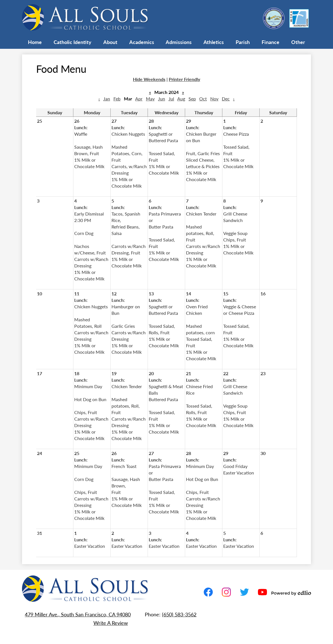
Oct (203, 99)
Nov (214, 99)
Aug (181, 99)
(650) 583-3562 (179, 614)
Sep (192, 99)
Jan (107, 99)
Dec (226, 99)
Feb (117, 99)
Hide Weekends (149, 79)
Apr (139, 99)
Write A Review (111, 623)
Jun (162, 99)
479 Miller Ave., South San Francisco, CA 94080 (78, 614)
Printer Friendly (184, 79)
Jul (171, 99)
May (150, 99)
